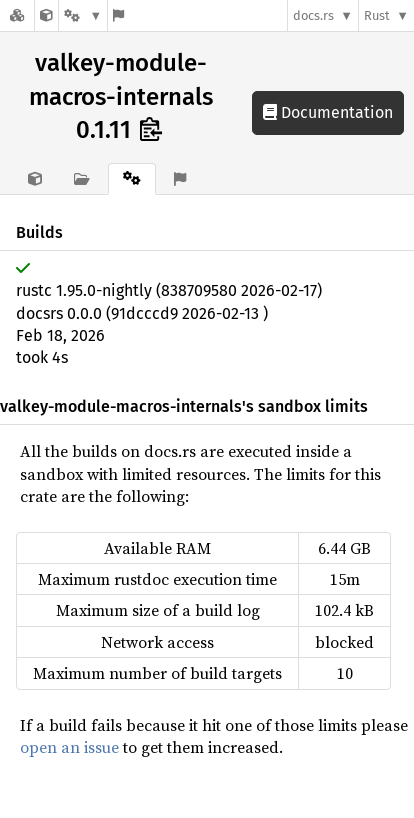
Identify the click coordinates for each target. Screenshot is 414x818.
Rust (377, 15)
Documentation (328, 112)
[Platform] (83, 15)
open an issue (69, 747)
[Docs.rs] (17, 15)
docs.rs (313, 15)
